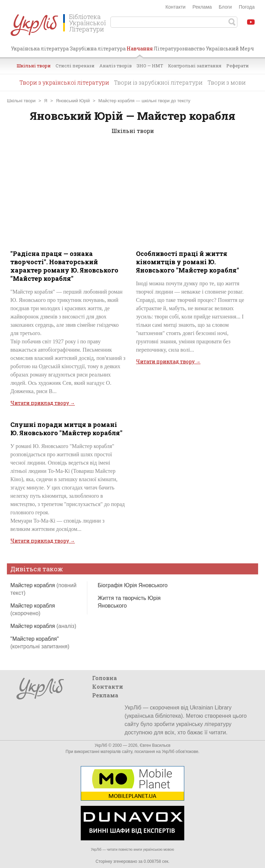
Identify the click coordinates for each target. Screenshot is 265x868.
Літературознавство (179, 49)
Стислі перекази (75, 66)
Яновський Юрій (73, 101)
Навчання (140, 51)
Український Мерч (230, 49)
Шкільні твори (34, 66)
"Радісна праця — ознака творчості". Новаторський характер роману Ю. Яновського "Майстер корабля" (64, 266)
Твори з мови (227, 82)
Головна (105, 678)
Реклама (202, 7)
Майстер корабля (43, 626)
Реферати (238, 66)
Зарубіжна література (98, 49)
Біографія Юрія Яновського (133, 585)
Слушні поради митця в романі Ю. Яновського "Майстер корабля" (66, 429)
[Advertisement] (132, 196)
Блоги (225, 7)
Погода (247, 7)
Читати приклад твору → (43, 403)
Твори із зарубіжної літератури (158, 82)
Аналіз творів (116, 66)
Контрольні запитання (195, 66)
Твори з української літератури (64, 82)
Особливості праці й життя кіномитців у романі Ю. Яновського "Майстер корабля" (188, 262)
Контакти (175, 7)
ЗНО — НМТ (150, 66)
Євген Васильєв (155, 745)
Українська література (40, 49)
